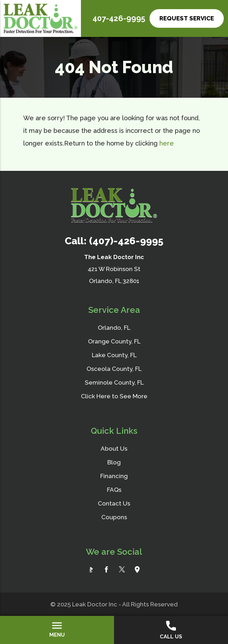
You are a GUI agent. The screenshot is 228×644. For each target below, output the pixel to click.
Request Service (187, 18)
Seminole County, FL (114, 382)
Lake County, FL (114, 355)
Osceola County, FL (114, 369)
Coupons (114, 517)
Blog (114, 462)
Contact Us (114, 503)
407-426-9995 (119, 18)
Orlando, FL (114, 328)
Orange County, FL (114, 341)
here (167, 143)
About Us (114, 449)
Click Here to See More (114, 396)
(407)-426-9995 (126, 241)
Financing (114, 476)
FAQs (114, 490)
